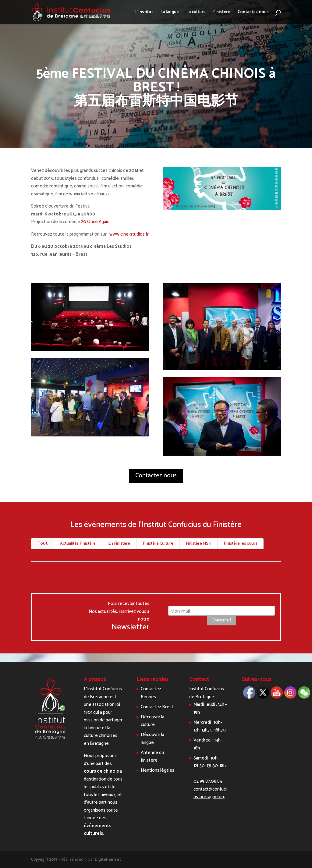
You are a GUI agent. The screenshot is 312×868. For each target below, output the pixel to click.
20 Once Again (95, 222)
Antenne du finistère (152, 757)
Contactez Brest (157, 707)
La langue (170, 13)
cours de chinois (101, 771)
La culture (196, 13)
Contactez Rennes (151, 693)
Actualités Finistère (78, 544)
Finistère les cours (240, 544)
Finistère (222, 13)
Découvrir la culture (152, 721)
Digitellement (108, 860)
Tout (43, 544)
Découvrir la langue (152, 739)
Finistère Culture (158, 544)
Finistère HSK (199, 544)
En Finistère (119, 544)
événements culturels (97, 830)
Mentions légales (158, 770)
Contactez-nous (253, 13)
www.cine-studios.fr (129, 234)
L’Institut (144, 13)
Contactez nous (156, 476)
